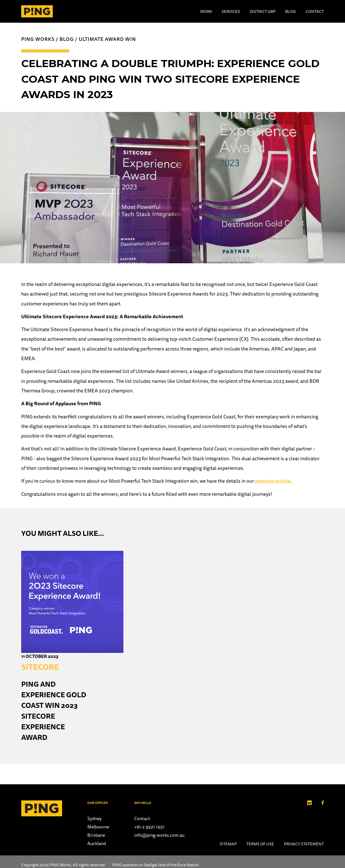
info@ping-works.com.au (159, 835)
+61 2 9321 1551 (149, 827)
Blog (290, 11)
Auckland (97, 843)
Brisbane (96, 835)
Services (231, 11)
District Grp (263, 11)
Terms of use (260, 844)
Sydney (95, 818)
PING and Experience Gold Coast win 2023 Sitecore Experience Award (54, 711)
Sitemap (228, 844)
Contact (315, 11)
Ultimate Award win (107, 39)
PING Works (38, 39)
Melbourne (98, 827)
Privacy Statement (304, 844)
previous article (273, 481)
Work (206, 11)
